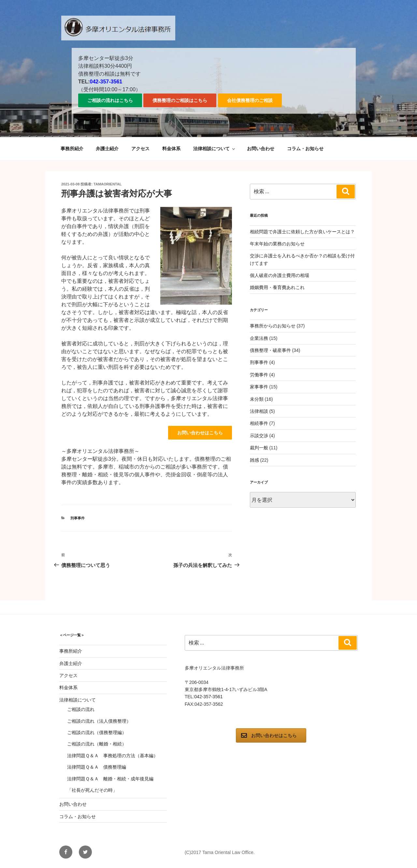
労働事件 (259, 375)
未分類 (257, 399)
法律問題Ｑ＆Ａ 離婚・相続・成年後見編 (110, 779)
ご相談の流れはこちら (110, 100)
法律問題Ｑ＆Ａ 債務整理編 (97, 767)
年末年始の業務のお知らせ (277, 244)
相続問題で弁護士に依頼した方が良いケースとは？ (302, 232)
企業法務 (259, 338)
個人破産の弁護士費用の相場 (280, 275)
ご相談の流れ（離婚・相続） (97, 744)
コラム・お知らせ (305, 149)
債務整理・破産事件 (270, 350)
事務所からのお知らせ (273, 326)
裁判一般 (259, 448)
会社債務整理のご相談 (250, 100)
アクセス (140, 149)
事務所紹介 (72, 149)
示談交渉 (259, 436)
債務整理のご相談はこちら (180, 100)
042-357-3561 (106, 82)
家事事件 (259, 387)
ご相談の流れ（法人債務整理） (99, 721)
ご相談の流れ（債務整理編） (97, 732)
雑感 (254, 460)
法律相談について (215, 149)
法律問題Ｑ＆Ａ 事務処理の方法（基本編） (113, 756)
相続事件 (259, 423)
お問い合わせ (261, 149)
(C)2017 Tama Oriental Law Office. (220, 852)
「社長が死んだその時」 (92, 790)
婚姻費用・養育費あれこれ (277, 287)
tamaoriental (108, 184)
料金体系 (171, 149)
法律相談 (259, 411)
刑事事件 (78, 518)
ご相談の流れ (81, 709)
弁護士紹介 (107, 149)
